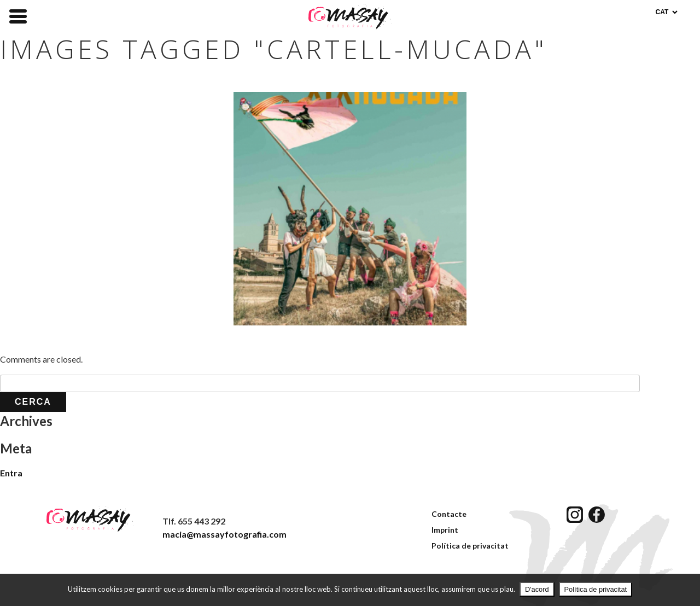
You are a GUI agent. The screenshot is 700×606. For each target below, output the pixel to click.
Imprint (445, 530)
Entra (11, 473)
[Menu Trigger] (18, 15)
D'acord (537, 589)
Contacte (449, 514)
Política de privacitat (470, 546)
